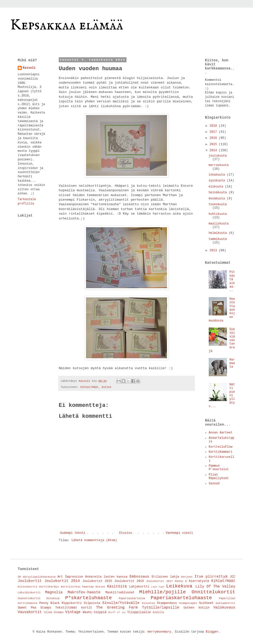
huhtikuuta (218, 214)
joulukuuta (218, 156)
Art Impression (70, 577)
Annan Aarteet (221, 433)
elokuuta (217, 187)
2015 (214, 144)
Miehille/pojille (162, 592)
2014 (214, 150)
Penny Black (49, 603)
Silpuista (92, 603)
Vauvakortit (30, 612)
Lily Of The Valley (215, 586)
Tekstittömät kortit (74, 608)
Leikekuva (179, 586)
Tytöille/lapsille (161, 608)
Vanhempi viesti (179, 533)
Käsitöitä (117, 586)
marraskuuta (218, 165)
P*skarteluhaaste (89, 598)
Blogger (212, 632)
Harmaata (232, 363)
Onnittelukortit (213, 592)
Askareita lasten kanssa (106, 577)
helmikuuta (218, 233)
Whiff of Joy (117, 612)
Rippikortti (72, 603)
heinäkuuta (218, 193)
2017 (214, 132)
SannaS (214, 484)
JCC (233, 577)
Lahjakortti (139, 587)
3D (19, 577)
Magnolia (54, 592)
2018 (214, 126)
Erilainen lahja (165, 577)
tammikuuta (218, 239)
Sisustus (149, 603)
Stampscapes (188, 603)
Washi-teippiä (95, 612)
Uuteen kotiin (197, 608)
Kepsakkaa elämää (67, 25)
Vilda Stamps (54, 612)
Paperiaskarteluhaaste (181, 598)
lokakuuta (218, 175)
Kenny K (181, 581)
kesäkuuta (218, 199)
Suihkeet (206, 603)
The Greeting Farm (117, 608)
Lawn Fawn (158, 587)
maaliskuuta (218, 224)
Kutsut (107, 387)
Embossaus (139, 577)
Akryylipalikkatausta (39, 577)
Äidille (159, 612)
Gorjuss (187, 577)
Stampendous (167, 603)
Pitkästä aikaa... (232, 281)
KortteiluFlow (221, 447)
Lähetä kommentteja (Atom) (94, 540)
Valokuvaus (224, 608)
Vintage (73, 612)
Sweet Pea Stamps (35, 608)
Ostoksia (53, 598)
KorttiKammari (221, 452)
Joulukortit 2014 (62, 581)
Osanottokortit (29, 598)
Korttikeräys (49, 587)
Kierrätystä (199, 581)
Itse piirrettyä (211, 577)
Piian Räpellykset (219, 477)
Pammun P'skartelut (219, 468)
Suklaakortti (225, 603)
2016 (214, 138)
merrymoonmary (159, 632)
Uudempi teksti (73, 533)
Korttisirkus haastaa (77, 587)
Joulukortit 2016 (129, 581)
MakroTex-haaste (84, 592)
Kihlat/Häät (89, 387)
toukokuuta (218, 204)
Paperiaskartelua (132, 598)
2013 (214, 251)
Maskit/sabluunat (120, 593)
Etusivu (125, 533)
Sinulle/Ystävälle (121, 603)
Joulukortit (30, 581)
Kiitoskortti (28, 587)
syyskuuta (218, 181)
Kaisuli (29, 68)
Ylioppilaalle (139, 612)
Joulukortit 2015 (97, 581)
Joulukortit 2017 (160, 581)
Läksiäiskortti (29, 593)
